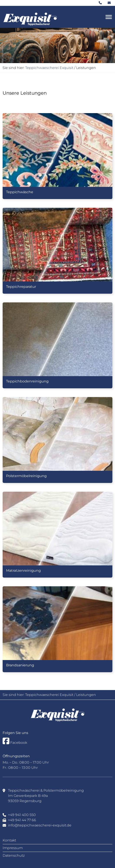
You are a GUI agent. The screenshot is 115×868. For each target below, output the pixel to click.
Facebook (15, 741)
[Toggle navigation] (109, 17)
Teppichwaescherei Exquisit (49, 68)
